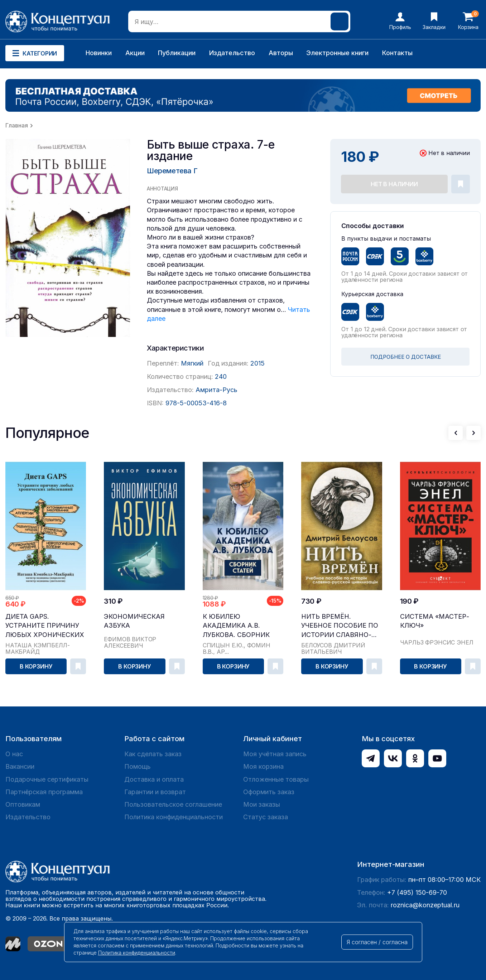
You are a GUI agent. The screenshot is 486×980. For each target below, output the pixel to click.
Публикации (177, 53)
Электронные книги (337, 53)
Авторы (281, 53)
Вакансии (20, 766)
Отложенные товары (276, 779)
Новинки (99, 53)
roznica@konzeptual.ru (425, 905)
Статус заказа (266, 817)
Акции (135, 53)
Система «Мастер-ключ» (435, 621)
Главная (17, 125)
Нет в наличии (394, 184)
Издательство (232, 53)
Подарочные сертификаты (47, 779)
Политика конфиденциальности (174, 817)
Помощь (138, 766)
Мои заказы (262, 804)
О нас (14, 754)
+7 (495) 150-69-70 (417, 892)
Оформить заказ (269, 792)
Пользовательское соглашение (173, 804)
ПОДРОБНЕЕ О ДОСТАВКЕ (406, 357)
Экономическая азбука (134, 621)
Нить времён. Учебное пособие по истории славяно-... (340, 625)
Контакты (397, 53)
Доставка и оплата (154, 779)
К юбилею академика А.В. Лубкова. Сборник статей (236, 626)
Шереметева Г (172, 171)
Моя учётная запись (275, 754)
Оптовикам (23, 804)
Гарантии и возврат (155, 792)
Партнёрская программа (44, 792)
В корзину (36, 666)
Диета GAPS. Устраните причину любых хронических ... (45, 626)
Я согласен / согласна (377, 942)
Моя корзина (263, 766)
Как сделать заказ (153, 754)
